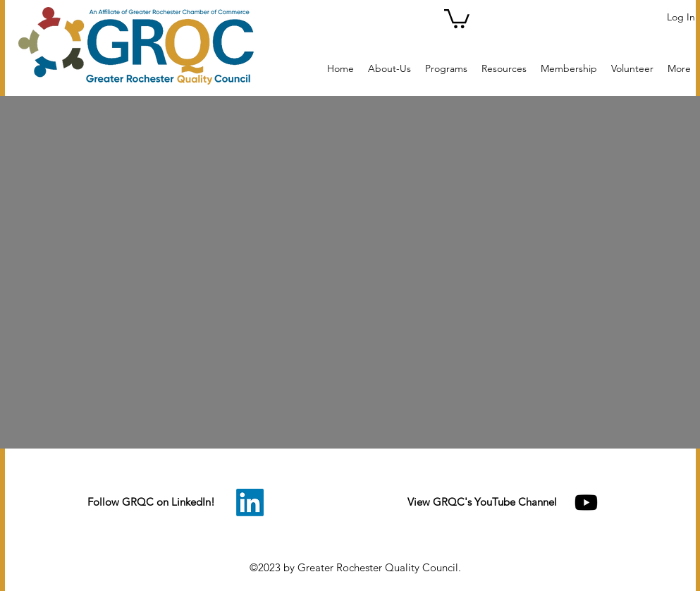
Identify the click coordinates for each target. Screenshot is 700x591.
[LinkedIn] (250, 502)
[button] (457, 18)
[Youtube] (586, 502)
